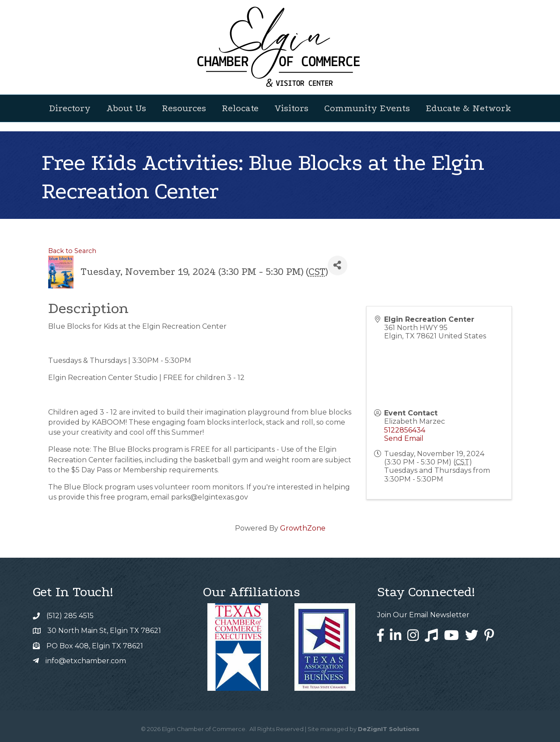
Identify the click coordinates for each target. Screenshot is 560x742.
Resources (184, 108)
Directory (70, 108)
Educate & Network (468, 108)
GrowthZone (303, 528)
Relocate (240, 108)
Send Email (404, 438)
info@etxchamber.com (86, 661)
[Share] (338, 266)
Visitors (291, 108)
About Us (126, 108)
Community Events (367, 108)
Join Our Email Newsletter (423, 615)
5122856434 (405, 430)
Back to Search (72, 251)
